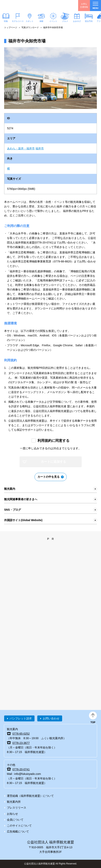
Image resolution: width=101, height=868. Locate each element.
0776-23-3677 (21, 743)
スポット (30, 21)
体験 (41, 21)
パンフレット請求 (21, 718)
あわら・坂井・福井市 (21, 148)
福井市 (40, 148)
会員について (15, 820)
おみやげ (77, 21)
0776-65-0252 (21, 734)
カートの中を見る (49, 477)
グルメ (65, 21)
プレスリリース (17, 808)
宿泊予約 (89, 21)
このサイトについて (19, 826)
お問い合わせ (51, 718)
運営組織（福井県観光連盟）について (30, 796)
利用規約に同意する (53, 441)
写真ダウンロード (30, 27)
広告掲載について (18, 831)
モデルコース (18, 21)
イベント (53, 21)
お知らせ (12, 814)
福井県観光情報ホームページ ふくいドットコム (22, 6)
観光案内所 (14, 802)
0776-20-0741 (21, 769)
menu (95, 6)
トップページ (11, 27)
